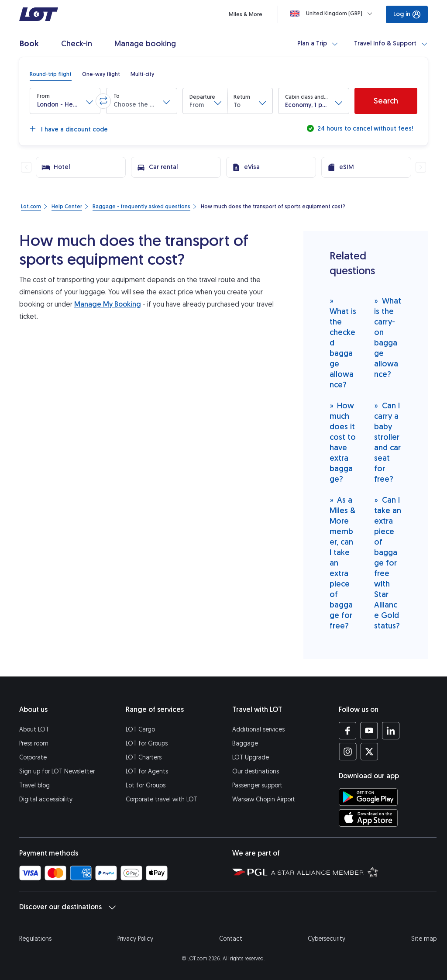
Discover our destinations (67, 907)
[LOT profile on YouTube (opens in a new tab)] (369, 731)
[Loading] (333, 14)
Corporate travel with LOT (162, 799)
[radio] (51, 74)
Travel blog (34, 785)
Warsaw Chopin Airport (264, 799)
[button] (65, 101)
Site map (424, 939)
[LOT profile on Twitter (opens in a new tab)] (369, 752)
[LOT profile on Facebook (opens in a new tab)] (348, 731)
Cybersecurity (327, 939)
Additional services (258, 730)
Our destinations (256, 771)
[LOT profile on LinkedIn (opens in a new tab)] (390, 731)
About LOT (34, 730)
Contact (231, 939)
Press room (34, 744)
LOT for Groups (147, 744)
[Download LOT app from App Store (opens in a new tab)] (368, 818)
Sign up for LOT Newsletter (57, 771)
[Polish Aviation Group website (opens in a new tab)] (250, 872)
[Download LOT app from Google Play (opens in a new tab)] (368, 797)
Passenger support (257, 785)
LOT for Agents (147, 771)
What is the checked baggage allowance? (343, 343)
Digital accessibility (46, 799)
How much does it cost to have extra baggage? (343, 442)
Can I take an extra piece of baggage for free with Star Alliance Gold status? (388, 563)
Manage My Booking (108, 304)
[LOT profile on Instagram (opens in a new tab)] (348, 752)
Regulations (35, 939)
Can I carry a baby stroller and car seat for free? (387, 442)
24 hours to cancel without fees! (364, 129)
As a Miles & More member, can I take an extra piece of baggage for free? (342, 563)
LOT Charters (144, 757)
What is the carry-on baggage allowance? (388, 337)
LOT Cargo (140, 730)
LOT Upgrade (251, 757)
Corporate (33, 757)
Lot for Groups (146, 785)
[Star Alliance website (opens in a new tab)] (325, 872)
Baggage (245, 744)
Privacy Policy (135, 939)
